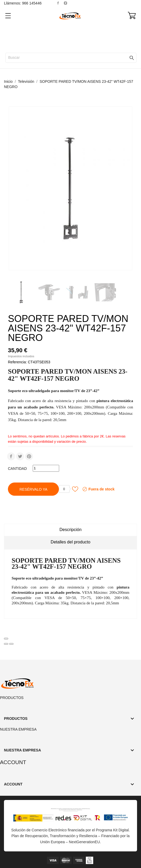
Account (13, 762)
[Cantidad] (46, 468)
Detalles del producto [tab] (70, 542)
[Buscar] (71, 58)
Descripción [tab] (70, 530)
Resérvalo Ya (34, 489)
